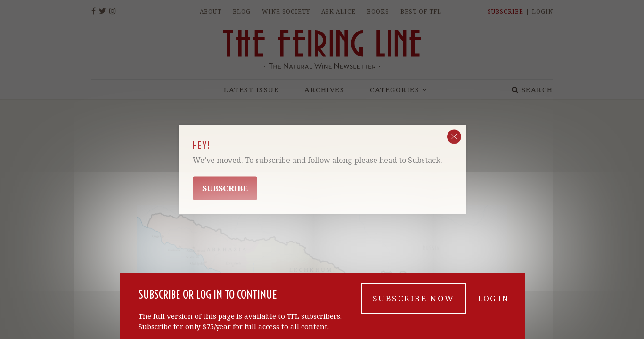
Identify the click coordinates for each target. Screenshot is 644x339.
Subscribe (225, 188)
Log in (495, 307)
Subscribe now (414, 307)
